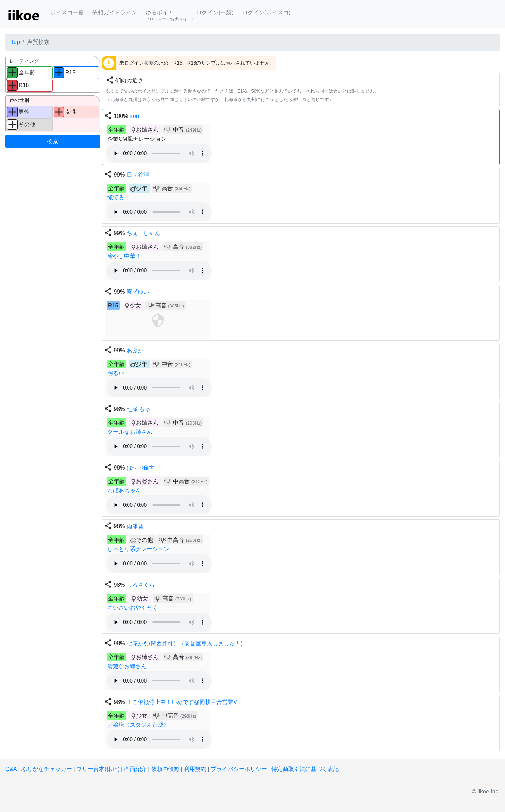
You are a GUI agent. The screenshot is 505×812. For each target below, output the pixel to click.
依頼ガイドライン (115, 12)
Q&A (11, 769)
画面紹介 (135, 769)
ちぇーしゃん (143, 233)
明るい (116, 373)
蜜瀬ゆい (138, 292)
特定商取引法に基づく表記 (305, 769)
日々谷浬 (138, 175)
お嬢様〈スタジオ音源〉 (138, 725)
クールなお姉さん (130, 432)
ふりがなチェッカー (47, 769)
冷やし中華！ (124, 256)
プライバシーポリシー (239, 769)
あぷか (135, 350)
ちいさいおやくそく (133, 608)
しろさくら (141, 585)
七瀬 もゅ (139, 409)
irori (134, 116)
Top (15, 42)
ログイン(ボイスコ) (266, 12)
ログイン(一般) (215, 12)
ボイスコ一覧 (67, 12)
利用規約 (195, 769)
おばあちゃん (124, 490)
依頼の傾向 (165, 769)
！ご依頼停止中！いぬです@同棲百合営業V (182, 702)
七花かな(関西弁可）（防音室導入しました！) (185, 643)
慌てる (116, 197)
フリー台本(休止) (98, 769)
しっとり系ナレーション (138, 549)
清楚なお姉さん (127, 666)
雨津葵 (135, 526)
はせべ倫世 (141, 468)
